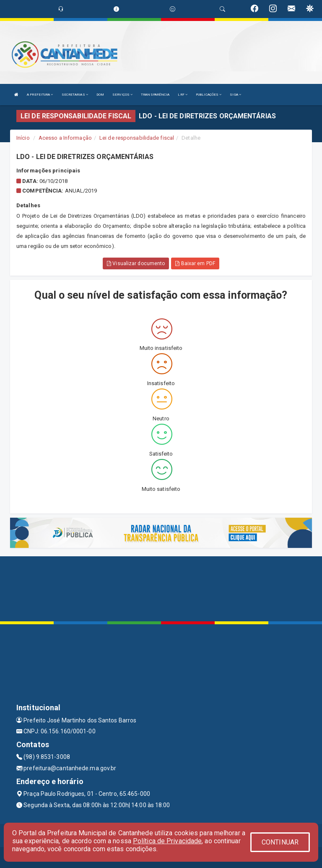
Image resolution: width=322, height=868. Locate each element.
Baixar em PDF (195, 263)
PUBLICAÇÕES (209, 95)
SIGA (235, 95)
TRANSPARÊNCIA (155, 95)
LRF (183, 95)
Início (23, 138)
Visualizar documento (136, 263)
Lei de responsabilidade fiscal (137, 138)
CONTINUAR (280, 842)
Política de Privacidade (167, 841)
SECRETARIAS (75, 95)
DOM (100, 95)
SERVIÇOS (122, 95)
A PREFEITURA (40, 95)
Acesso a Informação (65, 138)
